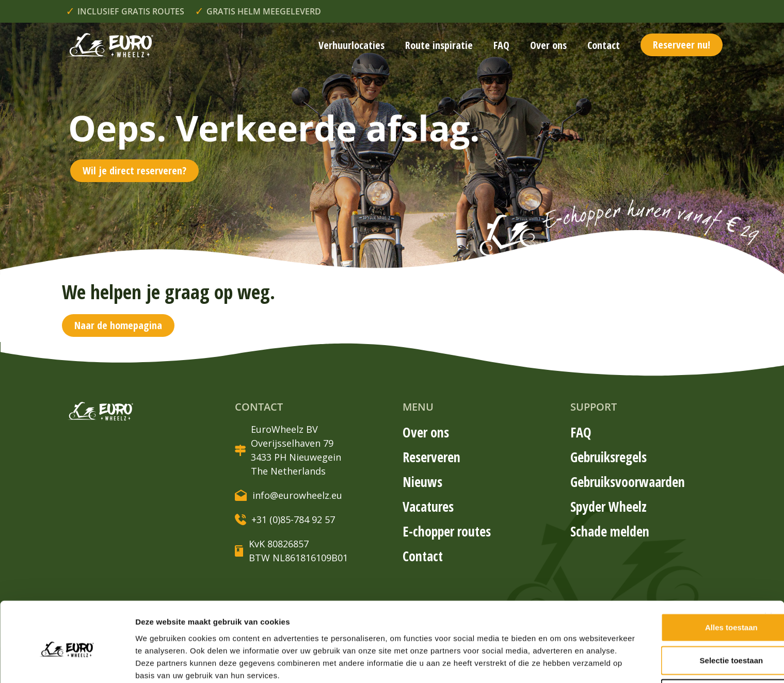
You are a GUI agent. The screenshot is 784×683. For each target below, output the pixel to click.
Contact (604, 45)
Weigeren (671, 632)
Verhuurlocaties (351, 45)
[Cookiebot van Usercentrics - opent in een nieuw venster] (67, 663)
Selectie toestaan (672, 599)
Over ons (548, 45)
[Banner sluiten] (768, 555)
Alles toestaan (671, 566)
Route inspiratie (439, 45)
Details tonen (160, 663)
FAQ (501, 45)
